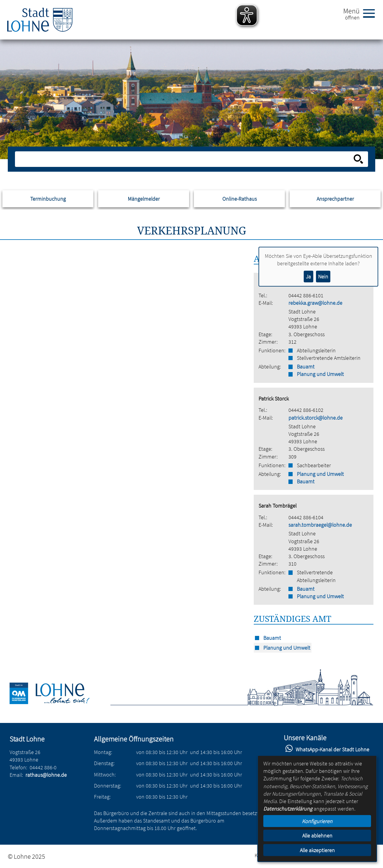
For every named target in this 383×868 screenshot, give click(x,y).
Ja (308, 277)
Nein (323, 277)
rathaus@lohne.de (46, 775)
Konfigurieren (317, 821)
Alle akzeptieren (317, 850)
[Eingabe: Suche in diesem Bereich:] (185, 159)
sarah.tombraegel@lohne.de (320, 525)
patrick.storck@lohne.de (316, 418)
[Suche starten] (358, 159)
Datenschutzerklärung (288, 809)
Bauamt (306, 367)
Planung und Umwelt (320, 374)
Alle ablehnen (317, 836)
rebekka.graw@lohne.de (315, 303)
